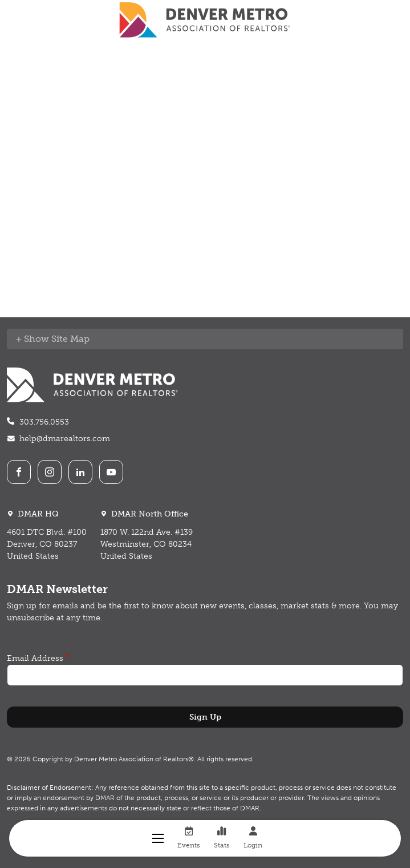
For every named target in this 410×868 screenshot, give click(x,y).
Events (189, 838)
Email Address (35, 658)
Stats (222, 838)
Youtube (111, 472)
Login (253, 838)
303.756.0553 (44, 422)
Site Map (70, 339)
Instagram (50, 472)
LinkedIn (80, 472)
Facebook (19, 472)
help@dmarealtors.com (65, 439)
